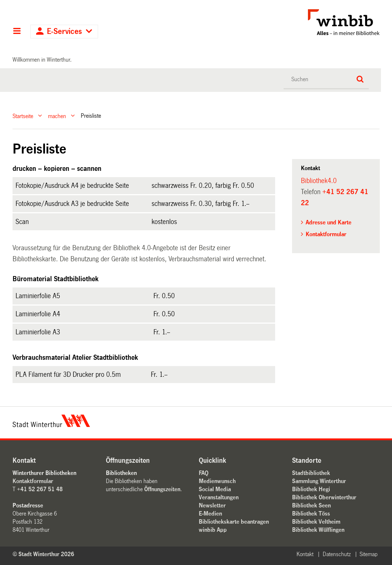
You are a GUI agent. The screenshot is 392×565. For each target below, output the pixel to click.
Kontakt (305, 554)
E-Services (64, 32)
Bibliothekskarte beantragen (234, 522)
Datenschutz (337, 554)
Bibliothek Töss (311, 514)
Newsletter (212, 505)
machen (57, 116)
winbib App (213, 530)
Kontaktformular (326, 234)
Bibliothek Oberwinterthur (324, 497)
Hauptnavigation (17, 32)
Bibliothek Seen (311, 505)
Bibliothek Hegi (311, 489)
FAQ (204, 473)
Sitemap (369, 554)
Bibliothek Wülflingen (318, 530)
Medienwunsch (217, 481)
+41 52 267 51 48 (40, 489)
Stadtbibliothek (311, 473)
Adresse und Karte (329, 222)
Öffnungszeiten (162, 489)
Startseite (23, 116)
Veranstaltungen (219, 497)
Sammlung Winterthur (319, 481)
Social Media (215, 489)
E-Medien (210, 514)
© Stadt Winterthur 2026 (43, 554)
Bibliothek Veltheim (316, 522)
